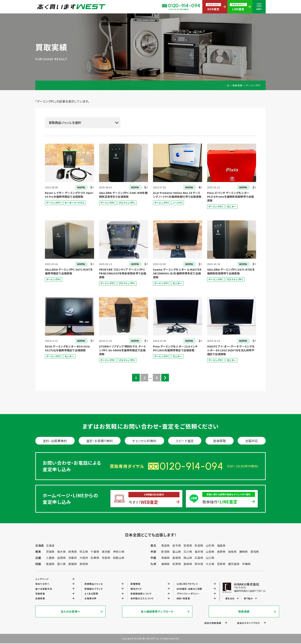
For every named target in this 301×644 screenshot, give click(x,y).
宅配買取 (40, 594)
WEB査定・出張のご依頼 (189, 589)
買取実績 (237, 85)
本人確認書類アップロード (150, 612)
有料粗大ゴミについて (142, 599)
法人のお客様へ (71, 612)
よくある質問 (91, 594)
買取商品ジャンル (94, 584)
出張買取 (40, 599)
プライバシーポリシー (188, 594)
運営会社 (230, 599)
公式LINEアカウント (187, 584)
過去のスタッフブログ (248, 623)
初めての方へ (42, 584)
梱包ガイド (136, 589)
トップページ (42, 579)
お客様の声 (91, 599)
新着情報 (135, 584)
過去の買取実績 (213, 623)
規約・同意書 (183, 599)
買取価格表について (141, 594)
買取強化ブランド (94, 589)
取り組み (248, 599)
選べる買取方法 (44, 589)
